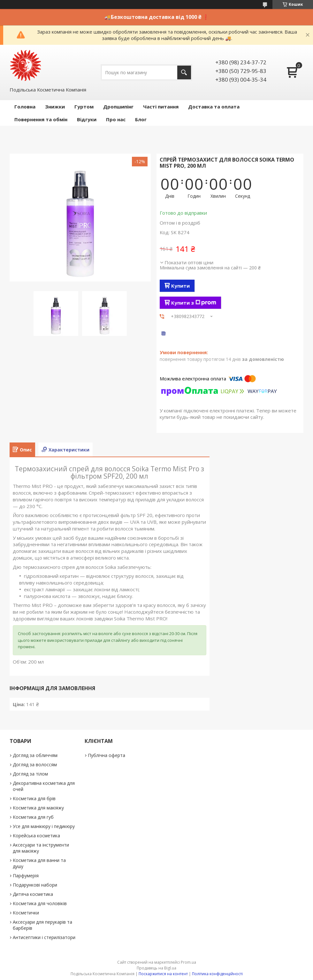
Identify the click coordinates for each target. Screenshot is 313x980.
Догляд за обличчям (35, 755)
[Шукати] (184, 72)
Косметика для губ (33, 817)
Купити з (194, 303)
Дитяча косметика (33, 894)
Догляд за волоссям (35, 765)
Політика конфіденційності (217, 974)
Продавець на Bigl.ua (156, 968)
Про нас (116, 119)
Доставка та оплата (214, 107)
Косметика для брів (34, 798)
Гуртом (84, 107)
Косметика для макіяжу (38, 808)
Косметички (26, 913)
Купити (180, 286)
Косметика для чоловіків (40, 903)
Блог (141, 119)
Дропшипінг (118, 107)
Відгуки (87, 119)
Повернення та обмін (41, 119)
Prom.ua (188, 962)
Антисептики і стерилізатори (44, 937)
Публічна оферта (107, 755)
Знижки (55, 107)
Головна (25, 107)
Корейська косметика (36, 836)
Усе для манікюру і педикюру (44, 826)
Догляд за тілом (30, 774)
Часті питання (161, 107)
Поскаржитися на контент (163, 974)
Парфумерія (26, 876)
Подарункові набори (35, 885)
